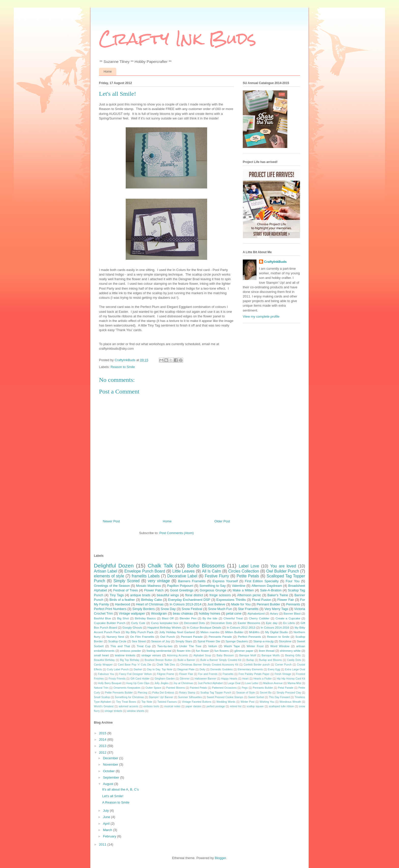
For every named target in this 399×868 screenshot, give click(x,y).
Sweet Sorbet (256, 697)
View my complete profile (261, 316)
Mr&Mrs (254, 632)
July (106, 811)
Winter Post (247, 702)
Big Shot (123, 618)
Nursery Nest (115, 637)
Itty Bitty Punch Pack (140, 632)
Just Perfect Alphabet (210, 683)
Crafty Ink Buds (178, 38)
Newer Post (111, 521)
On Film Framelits (142, 637)
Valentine (239, 586)
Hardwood (123, 604)
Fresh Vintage (283, 674)
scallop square (255, 706)
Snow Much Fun (220, 609)
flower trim (184, 651)
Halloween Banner (205, 679)
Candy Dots (294, 660)
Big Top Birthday (130, 660)
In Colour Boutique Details (204, 627)
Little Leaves (183, 571)
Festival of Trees (126, 590)
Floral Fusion (262, 600)
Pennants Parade (220, 637)
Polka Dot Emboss (163, 693)
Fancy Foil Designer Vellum (136, 674)
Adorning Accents (177, 655)
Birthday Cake (151, 600)
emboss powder (131, 651)
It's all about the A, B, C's (120, 789)
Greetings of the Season (112, 586)
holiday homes (210, 613)
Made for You (241, 604)
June (107, 817)
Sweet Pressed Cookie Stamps (225, 697)
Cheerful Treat (233, 618)
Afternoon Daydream (267, 586)
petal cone (234, 613)
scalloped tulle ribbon (281, 706)
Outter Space (153, 688)
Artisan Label (105, 571)
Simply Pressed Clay (289, 693)
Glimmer (185, 679)
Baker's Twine (278, 595)
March (108, 830)
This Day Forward (279, 697)
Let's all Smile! (113, 796)
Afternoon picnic (249, 595)
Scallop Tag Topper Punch (216, 693)
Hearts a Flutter (263, 679)
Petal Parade (286, 688)
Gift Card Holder (140, 679)
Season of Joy (161, 641)
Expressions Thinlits (231, 600)
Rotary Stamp (187, 693)
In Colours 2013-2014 (185, 604)
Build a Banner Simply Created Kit (221, 660)
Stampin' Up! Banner (161, 697)
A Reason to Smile (116, 802)
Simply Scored (127, 581)
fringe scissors (220, 595)
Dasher (138, 669)
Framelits (228, 674)
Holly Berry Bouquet (110, 683)
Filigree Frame (166, 674)
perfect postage (216, 706)
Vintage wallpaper (132, 613)
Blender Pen (188, 618)
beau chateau (183, 613)
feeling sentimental (159, 651)
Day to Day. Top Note (160, 669)
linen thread (267, 651)
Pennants (293, 604)
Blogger (220, 858)
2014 (103, 740)
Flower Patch (154, 590)
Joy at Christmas (183, 683)
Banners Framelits (192, 581)
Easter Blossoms (249, 623)
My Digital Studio (276, 632)
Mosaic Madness (148, 586)
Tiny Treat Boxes (126, 702)
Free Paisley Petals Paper (254, 674)
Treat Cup (144, 646)
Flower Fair (286, 600)
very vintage (159, 581)
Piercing (142, 693)
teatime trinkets (125, 655)
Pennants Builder (263, 688)
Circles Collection (244, 571)
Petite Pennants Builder (119, 693)
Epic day (272, 623)
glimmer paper (244, 651)
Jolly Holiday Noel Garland (177, 632)
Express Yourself (225, 581)
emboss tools (151, 706)
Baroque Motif (248, 655)
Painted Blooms (175, 688)
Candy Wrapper (103, 665)
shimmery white (290, 651)
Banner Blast (292, 613)
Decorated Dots (194, 623)
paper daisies (193, 706)
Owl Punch (167, 637)
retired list (236, 706)
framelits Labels (146, 576)
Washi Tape (232, 646)
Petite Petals (248, 576)
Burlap (250, 660)
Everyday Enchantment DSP (189, 600)
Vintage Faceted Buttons (197, 702)
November (111, 764)
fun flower (202, 651)
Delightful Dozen (114, 566)
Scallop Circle (117, 641)
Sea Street (139, 641)
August (109, 784)
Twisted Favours (167, 702)
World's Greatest (104, 706)
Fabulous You (106, 674)
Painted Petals (198, 688)
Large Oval (234, 683)
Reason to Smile (123, 367)
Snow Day (168, 609)
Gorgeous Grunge (213, 590)
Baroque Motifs (271, 655)
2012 (103, 752)
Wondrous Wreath (290, 702)
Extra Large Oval (295, 669)
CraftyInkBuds (275, 262)
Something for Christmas (129, 697)
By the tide (210, 618)
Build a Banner (186, 660)
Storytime (285, 641)
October (109, 771)
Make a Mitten (243, 590)
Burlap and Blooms (270, 660)
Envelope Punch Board (145, 571)
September (112, 777)
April (107, 824)
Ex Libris (289, 623)
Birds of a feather (122, 600)
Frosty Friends (117, 679)
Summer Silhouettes (190, 697)
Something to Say (212, 586)
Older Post (222, 521)
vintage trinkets (113, 711)
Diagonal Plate (186, 669)
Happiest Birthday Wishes (164, 627)
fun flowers (222, 651)
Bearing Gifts (293, 655)
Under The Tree (190, 646)
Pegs (245, 688)
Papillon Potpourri (180, 586)
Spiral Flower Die (209, 641)
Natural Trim (101, 688)
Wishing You (267, 702)
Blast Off (168, 618)
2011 (103, 844)
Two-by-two (165, 646)
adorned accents (128, 706)
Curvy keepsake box (165, 623)
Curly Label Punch (118, 669)
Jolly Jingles (161, 683)
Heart (245, 679)
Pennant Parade (192, 637)
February (110, 836)
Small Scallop (102, 697)
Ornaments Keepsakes (127, 688)
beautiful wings (168, 595)
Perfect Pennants (250, 637)
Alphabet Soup (202, 655)
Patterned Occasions (224, 688)
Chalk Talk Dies (166, 665)
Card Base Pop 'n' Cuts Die (134, 665)
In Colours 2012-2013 (241, 627)
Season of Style (246, 693)
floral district (194, 595)
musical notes (172, 706)
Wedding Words (226, 702)
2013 (103, 746)
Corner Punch (283, 665)
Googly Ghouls (132, 627)
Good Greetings (182, 590)
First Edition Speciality (262, 581)
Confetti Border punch (257, 665)
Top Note (147, 702)
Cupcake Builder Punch (110, 623)
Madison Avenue (273, 683)
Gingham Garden (165, 679)
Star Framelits (248, 609)
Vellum (213, 646)
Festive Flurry (217, 576)
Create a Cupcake (288, 618)
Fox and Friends (208, 674)
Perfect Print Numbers (110, 609)
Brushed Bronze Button (158, 660)
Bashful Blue (102, 618)
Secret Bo (266, 693)
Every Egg (274, 669)
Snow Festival (192, 609)
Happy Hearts (229, 679)
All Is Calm (212, 571)
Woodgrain (159, 613)
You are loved (283, 566)
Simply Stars (184, 641)
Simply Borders (144, 609)
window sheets (136, 711)
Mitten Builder (234, 632)
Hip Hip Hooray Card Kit (291, 679)
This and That (120, 646)
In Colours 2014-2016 (275, 627)
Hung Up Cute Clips (138, 683)
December (111, 758)
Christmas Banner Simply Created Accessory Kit (209, 665)
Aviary (274, 613)
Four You (293, 581)
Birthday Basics (145, 618)
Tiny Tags (117, 595)
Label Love (249, 566)
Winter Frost (255, 646)
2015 (103, 733)
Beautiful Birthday (104, 660)
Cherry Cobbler (259, 618)
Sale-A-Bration (271, 590)
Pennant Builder (268, 604)
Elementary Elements (250, 669)
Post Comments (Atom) (176, 533)
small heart (101, 655)
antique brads (140, 595)
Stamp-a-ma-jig (263, 641)
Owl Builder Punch (283, 571)
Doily (202, 669)
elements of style (109, 576)
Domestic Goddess (221, 669)
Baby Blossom (225, 655)
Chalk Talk (160, 566)
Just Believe (216, 604)
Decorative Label (182, 576)
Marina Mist (294, 683)
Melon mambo (210, 632)
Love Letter (252, 683)
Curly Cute (138, 623)
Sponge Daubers (237, 641)
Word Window (280, 646)
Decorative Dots (221, 623)
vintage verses (151, 655)
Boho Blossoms (206, 566)
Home (108, 72)
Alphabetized (256, 613)
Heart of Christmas (150, 604)
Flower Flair (186, 674)
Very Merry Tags (276, 609)
